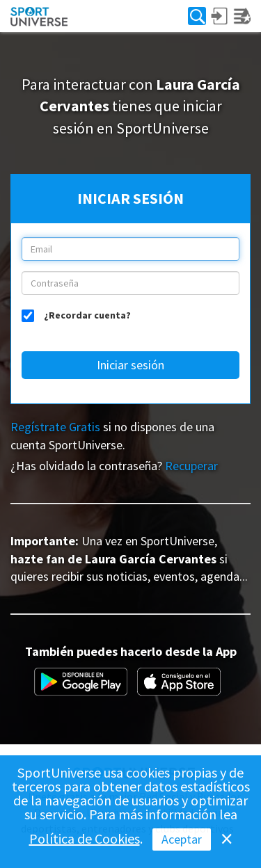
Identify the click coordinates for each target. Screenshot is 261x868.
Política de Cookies (85, 838)
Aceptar (182, 839)
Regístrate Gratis (55, 427)
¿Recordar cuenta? (87, 314)
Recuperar (191, 466)
